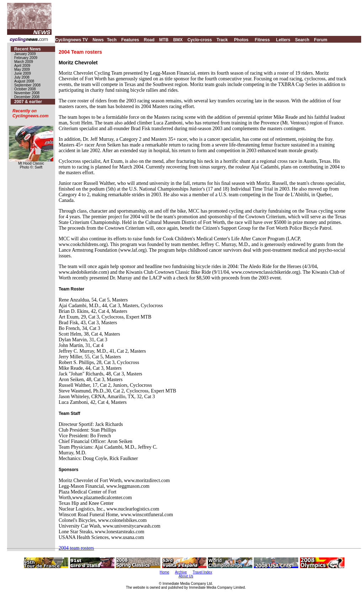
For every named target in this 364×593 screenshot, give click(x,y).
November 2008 (27, 93)
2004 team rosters (76, 548)
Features (130, 40)
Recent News (28, 49)
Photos (241, 40)
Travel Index (202, 572)
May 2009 (22, 70)
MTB (164, 40)
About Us (186, 576)
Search (302, 40)
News (98, 40)
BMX (178, 40)
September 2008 (27, 85)
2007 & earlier (28, 102)
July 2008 (22, 77)
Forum (320, 40)
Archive (181, 572)
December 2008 (27, 97)
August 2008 (24, 81)
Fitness (262, 40)
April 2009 (22, 66)
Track (222, 40)
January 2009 (25, 54)
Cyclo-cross (200, 40)
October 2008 (25, 89)
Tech (112, 40)
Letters (283, 40)
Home (164, 572)
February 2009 (26, 58)
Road (149, 40)
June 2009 (23, 73)
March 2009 (24, 62)
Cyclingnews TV (71, 40)
